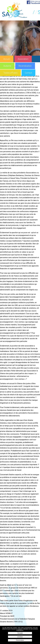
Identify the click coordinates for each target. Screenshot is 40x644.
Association (23, 59)
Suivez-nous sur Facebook (33, 2)
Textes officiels (10, 73)
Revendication (25, 66)
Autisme (7, 66)
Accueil (7, 59)
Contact (28, 73)
